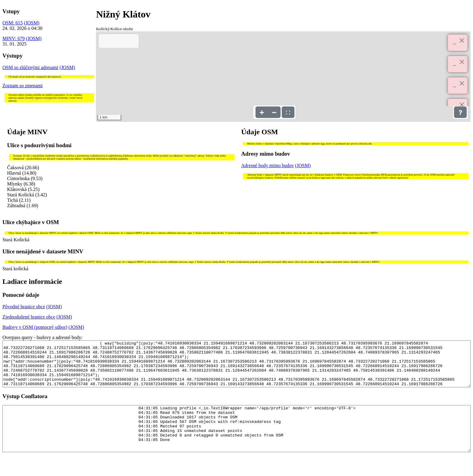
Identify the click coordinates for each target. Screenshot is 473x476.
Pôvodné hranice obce (24, 307)
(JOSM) (32, 23)
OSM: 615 (13, 23)
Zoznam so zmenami (22, 86)
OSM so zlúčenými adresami (30, 67)
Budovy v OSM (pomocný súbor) (35, 327)
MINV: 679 (14, 38)
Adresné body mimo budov (268, 165)
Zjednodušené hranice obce (29, 317)
